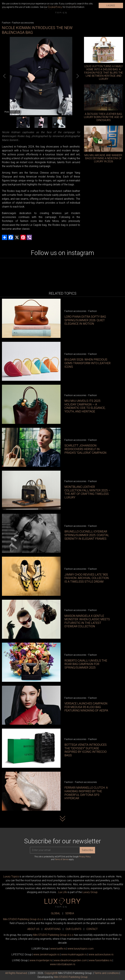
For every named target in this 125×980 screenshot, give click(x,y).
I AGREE (111, 6)
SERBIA (70, 913)
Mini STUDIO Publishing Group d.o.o (23, 919)
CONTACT (92, 929)
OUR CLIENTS (73, 929)
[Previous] (4, 76)
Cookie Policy (55, 7)
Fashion (6, 23)
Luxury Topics (11, 876)
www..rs (58, 949)
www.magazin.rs (46, 954)
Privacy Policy (85, 857)
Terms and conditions (107, 973)
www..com (81, 949)
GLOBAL (56, 913)
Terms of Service (62, 859)
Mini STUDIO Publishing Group (71, 977)
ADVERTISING (52, 929)
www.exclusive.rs (101, 954)
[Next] (78, 76)
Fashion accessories (23, 23)
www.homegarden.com (70, 960)
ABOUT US (33, 929)
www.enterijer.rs (41, 960)
